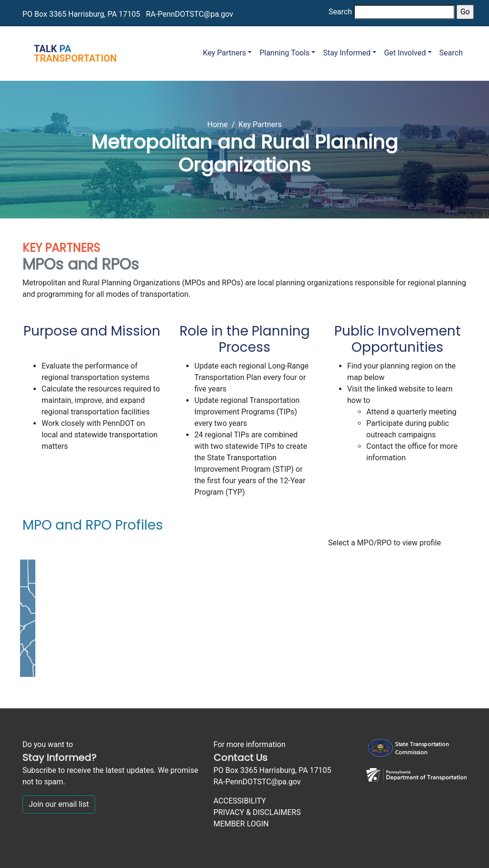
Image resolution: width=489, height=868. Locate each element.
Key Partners (225, 53)
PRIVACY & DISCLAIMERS (257, 812)
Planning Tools (284, 53)
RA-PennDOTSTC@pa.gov (189, 14)
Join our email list (59, 804)
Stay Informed (347, 53)
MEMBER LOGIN (241, 824)
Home (218, 125)
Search (340, 12)
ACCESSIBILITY (240, 801)
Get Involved (405, 53)
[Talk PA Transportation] (70, 54)
